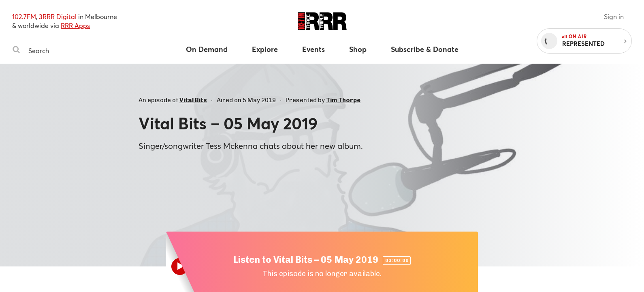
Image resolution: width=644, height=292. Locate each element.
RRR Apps (75, 25)
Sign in (614, 16)
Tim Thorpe (343, 100)
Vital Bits (193, 100)
